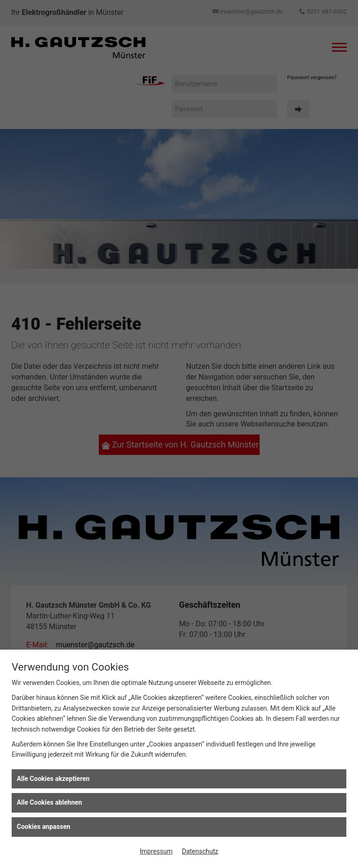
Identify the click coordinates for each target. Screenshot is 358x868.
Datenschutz (200, 851)
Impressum (156, 851)
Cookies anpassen (44, 827)
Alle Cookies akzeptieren (53, 779)
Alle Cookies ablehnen (49, 802)
